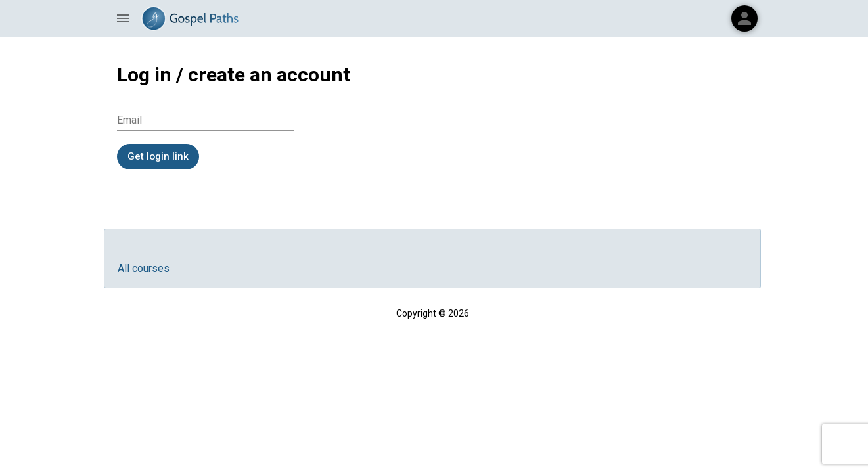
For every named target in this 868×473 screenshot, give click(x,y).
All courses (144, 268)
